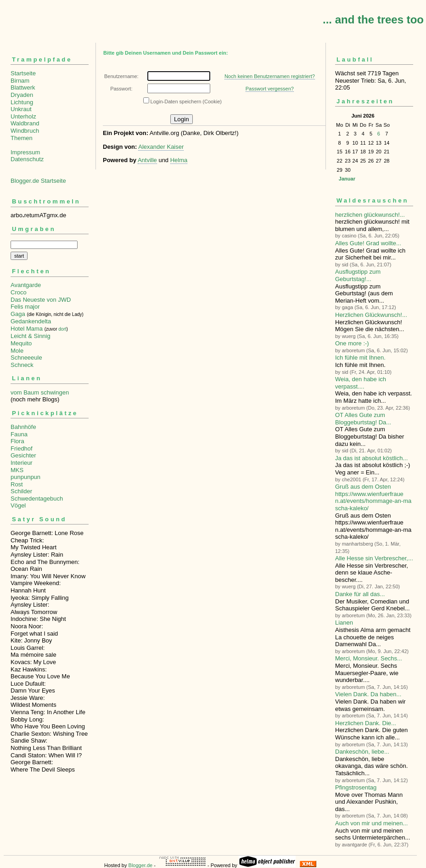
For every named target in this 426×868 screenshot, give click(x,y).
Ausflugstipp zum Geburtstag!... (358, 275)
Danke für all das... (360, 594)
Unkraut (21, 109)
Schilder (21, 491)
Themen (22, 138)
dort (62, 329)
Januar (347, 179)
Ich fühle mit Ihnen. (360, 358)
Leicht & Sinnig (31, 336)
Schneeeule (26, 358)
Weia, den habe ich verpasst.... (361, 383)
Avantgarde (26, 285)
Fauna (19, 434)
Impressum (25, 152)
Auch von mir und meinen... (371, 823)
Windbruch (25, 131)
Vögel (18, 505)
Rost (17, 484)
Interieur (22, 463)
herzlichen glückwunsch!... (370, 215)
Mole (17, 351)
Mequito (21, 343)
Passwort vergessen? (270, 89)
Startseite (23, 73)
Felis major (25, 307)
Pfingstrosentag (356, 787)
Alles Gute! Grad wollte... (368, 243)
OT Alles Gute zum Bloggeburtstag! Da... (363, 419)
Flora (17, 441)
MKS (17, 470)
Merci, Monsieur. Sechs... (369, 658)
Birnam (20, 81)
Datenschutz (27, 159)
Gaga (18, 314)
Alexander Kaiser (161, 147)
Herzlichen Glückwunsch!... (371, 315)
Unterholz (23, 116)
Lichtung (22, 102)
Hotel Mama (27, 329)
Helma (179, 160)
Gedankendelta (31, 321)
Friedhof (22, 448)
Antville (147, 160)
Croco (19, 292)
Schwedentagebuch (37, 499)
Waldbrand (25, 123)
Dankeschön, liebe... (362, 752)
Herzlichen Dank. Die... (366, 723)
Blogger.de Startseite (38, 181)
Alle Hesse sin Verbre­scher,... (374, 558)
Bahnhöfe (23, 427)
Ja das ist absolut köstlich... (371, 458)
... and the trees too (373, 20)
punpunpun (25, 477)
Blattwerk (23, 87)
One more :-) (352, 343)
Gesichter (23, 455)
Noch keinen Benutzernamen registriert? (270, 76)
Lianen (344, 623)
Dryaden (22, 95)
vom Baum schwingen (40, 392)
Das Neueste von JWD (41, 300)
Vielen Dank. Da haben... (368, 694)
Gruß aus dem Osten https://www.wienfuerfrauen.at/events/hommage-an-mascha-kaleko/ (373, 497)
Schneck (22, 365)
